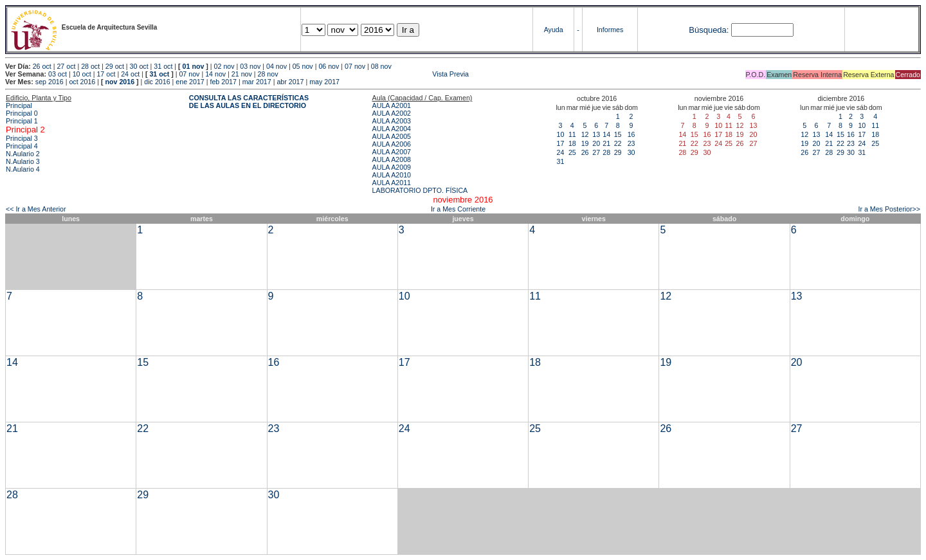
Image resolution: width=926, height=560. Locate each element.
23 (631, 143)
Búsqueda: (709, 30)
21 (606, 143)
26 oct (42, 66)
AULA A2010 (392, 175)
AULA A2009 (392, 167)
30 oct (139, 66)
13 (596, 134)
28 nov (268, 74)
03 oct (58, 74)
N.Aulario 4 (23, 169)
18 (572, 143)
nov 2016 (120, 82)
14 (606, 134)
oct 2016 (82, 82)
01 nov (194, 66)
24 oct (130, 74)
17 (561, 143)
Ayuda (554, 30)
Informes (610, 30)
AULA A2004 (392, 129)
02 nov (224, 66)
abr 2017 (290, 82)
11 (572, 134)
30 (631, 152)
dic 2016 (157, 82)
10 (561, 134)
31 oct (163, 66)
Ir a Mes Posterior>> (889, 209)
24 (561, 152)
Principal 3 (22, 138)
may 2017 (324, 82)
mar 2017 (257, 82)
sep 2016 (50, 82)
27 (596, 152)
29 (618, 152)
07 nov (355, 66)
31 (561, 161)
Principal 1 (22, 121)
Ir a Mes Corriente (458, 209)
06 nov (329, 66)
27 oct (66, 66)
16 (631, 134)
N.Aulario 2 (23, 154)
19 (585, 143)
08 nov (381, 66)
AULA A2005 (392, 136)
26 (585, 152)
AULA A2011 (392, 183)
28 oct (90, 66)
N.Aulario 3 (23, 161)
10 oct (82, 74)
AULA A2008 (392, 159)
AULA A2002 (392, 113)
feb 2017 (223, 82)
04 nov (277, 66)
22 (618, 143)
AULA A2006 (392, 144)
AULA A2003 (392, 121)
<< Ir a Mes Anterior (36, 209)
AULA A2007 (392, 152)
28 (606, 152)
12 (585, 134)
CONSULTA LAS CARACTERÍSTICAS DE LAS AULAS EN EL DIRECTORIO (249, 102)
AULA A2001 (392, 105)
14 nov (215, 74)
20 (596, 143)
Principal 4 (22, 146)
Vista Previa (375, 74)
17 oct (106, 74)
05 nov (303, 66)
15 (618, 134)
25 (572, 152)
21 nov (242, 74)
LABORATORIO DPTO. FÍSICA (420, 190)
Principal (19, 105)
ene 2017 (190, 82)
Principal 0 (22, 113)
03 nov (250, 66)
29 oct (115, 66)
